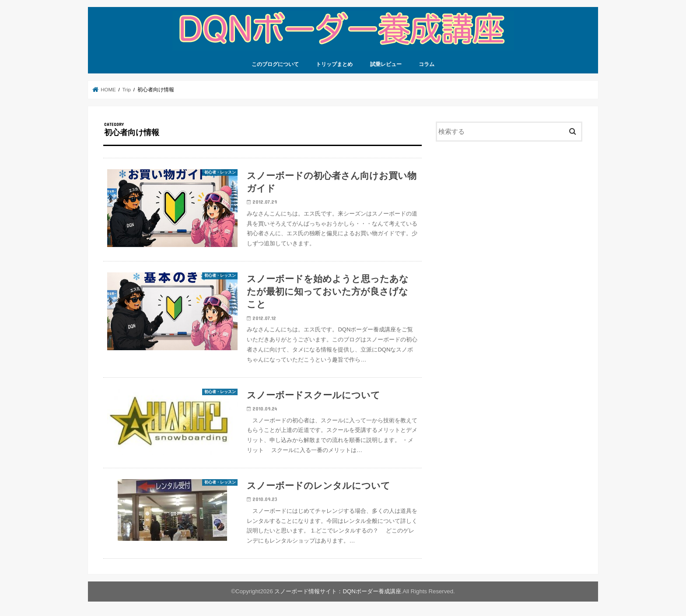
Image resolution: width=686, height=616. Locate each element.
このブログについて (275, 64)
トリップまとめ (334, 64)
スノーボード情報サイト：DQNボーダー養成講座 (338, 591)
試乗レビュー (386, 64)
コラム (427, 64)
